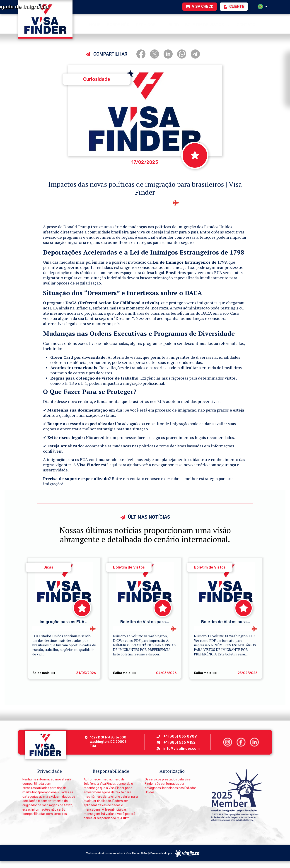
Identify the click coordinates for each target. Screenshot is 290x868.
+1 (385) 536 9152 (179, 742)
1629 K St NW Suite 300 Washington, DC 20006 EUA (108, 742)
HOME (95, 24)
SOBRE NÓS (118, 24)
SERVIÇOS (149, 24)
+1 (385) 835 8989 (180, 736)
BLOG (174, 24)
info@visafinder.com (181, 749)
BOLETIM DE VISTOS (208, 24)
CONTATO (246, 24)
